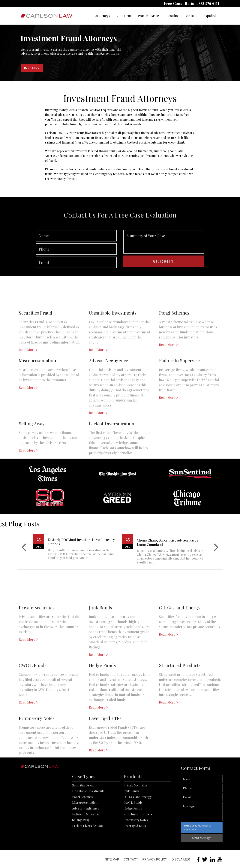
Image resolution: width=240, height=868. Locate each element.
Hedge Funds (133, 833)
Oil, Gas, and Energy (138, 822)
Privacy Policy (155, 859)
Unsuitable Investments (88, 816)
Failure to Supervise (86, 839)
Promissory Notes (136, 845)
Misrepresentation (85, 828)
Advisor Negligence (86, 833)
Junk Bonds (131, 816)
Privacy (204, 829)
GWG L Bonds (133, 828)
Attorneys (103, 16)
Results (172, 16)
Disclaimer (181, 859)
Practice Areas (149, 16)
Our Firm (124, 16)
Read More (32, 68)
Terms (211, 829)
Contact (191, 16)
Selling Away (81, 845)
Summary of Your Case (164, 258)
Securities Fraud (83, 810)
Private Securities (135, 810)
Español (210, 16)
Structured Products (138, 839)
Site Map (112, 859)
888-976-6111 (209, 4)
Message (219, 812)
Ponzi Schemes (82, 822)
